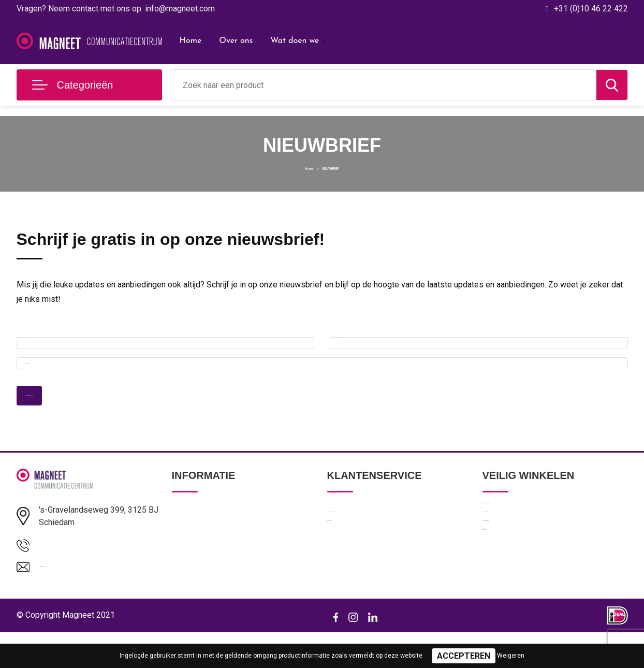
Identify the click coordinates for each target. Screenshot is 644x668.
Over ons (236, 41)
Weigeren (511, 656)
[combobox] (384, 85)
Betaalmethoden (355, 559)
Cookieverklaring (510, 581)
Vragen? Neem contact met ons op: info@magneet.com (116, 9)
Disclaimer (500, 603)
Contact (341, 536)
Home (191, 41)
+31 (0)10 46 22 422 (591, 9)
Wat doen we (295, 41)
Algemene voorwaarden (523, 536)
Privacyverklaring (511, 559)
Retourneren (348, 581)
